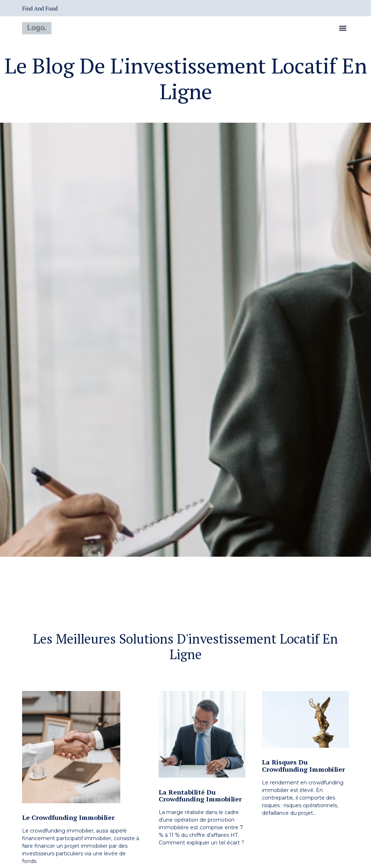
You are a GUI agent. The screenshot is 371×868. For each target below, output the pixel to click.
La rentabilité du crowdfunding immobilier (200, 796)
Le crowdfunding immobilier (68, 817)
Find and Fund (40, 8)
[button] (343, 29)
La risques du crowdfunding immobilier (303, 766)
